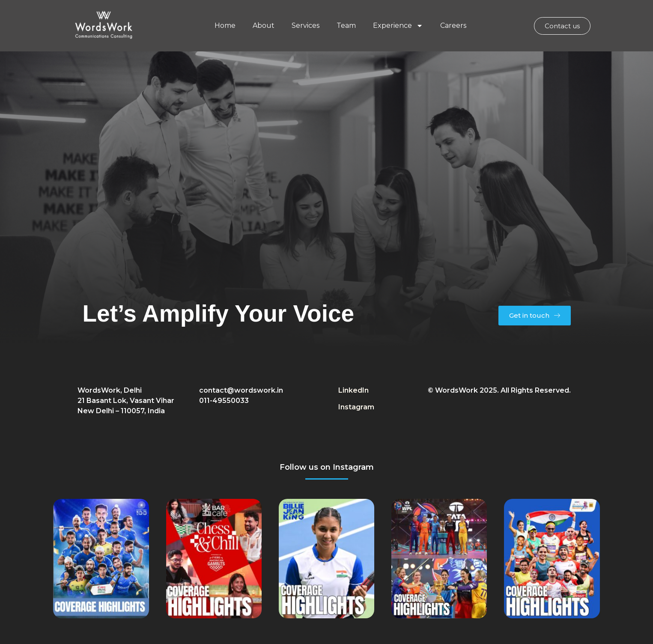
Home (225, 25)
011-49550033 (224, 401)
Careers (453, 25)
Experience (398, 26)
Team (346, 25)
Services (306, 25)
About (264, 25)
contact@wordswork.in (241, 390)
